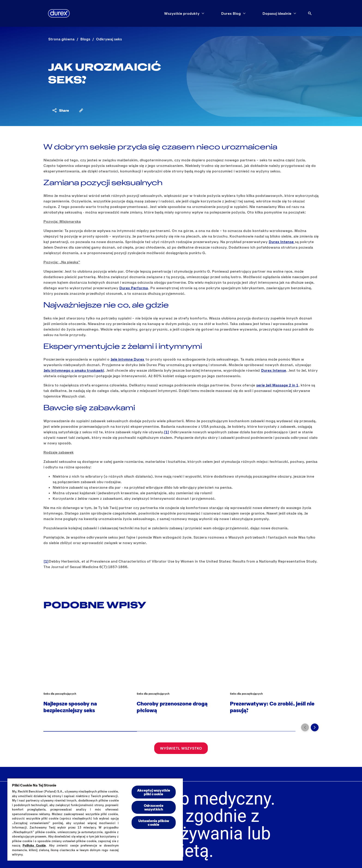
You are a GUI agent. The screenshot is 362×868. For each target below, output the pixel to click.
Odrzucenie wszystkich (154, 807)
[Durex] (59, 13)
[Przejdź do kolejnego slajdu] (315, 727)
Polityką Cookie (34, 845)
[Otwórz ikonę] (310, 13)
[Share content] (60, 110)
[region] (95, 819)
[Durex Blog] (231, 13)
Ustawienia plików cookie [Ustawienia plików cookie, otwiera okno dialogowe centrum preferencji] (154, 822)
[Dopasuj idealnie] (277, 13)
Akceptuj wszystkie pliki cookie (154, 792)
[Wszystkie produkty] (182, 13)
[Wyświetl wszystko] (181, 748)
